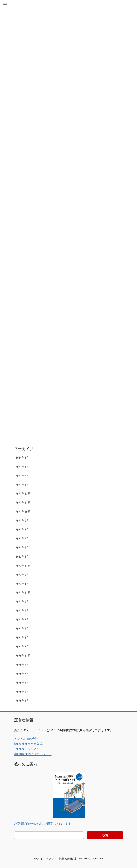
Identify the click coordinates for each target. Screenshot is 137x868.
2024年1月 (22, 485)
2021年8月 (22, 611)
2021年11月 (23, 593)
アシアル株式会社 (26, 739)
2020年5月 (22, 692)
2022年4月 (22, 584)
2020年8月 (22, 665)
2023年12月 (23, 494)
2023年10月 (23, 512)
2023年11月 (23, 503)
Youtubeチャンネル (27, 749)
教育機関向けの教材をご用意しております (43, 824)
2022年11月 (23, 566)
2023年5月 (22, 557)
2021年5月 (22, 638)
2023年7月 (22, 539)
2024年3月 (22, 467)
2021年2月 (22, 647)
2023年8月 (22, 530)
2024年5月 (22, 458)
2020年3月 (22, 701)
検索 (105, 835)
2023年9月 (22, 521)
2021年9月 (22, 602)
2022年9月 (22, 575)
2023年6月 (22, 548)
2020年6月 (22, 683)
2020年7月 (22, 674)
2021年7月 (22, 620)
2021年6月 (22, 629)
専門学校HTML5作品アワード (33, 754)
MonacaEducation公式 (28, 744)
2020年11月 (23, 656)
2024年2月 (22, 476)
